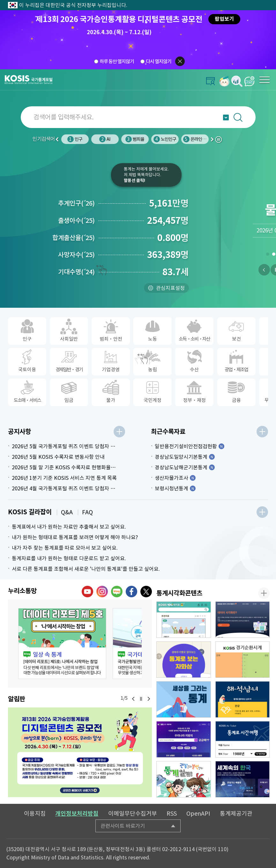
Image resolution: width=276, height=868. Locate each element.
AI (105, 139)
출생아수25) (76, 221)
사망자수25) (76, 255)
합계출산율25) (74, 238)
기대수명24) (76, 272)
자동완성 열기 (226, 117)
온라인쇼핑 (197, 139)
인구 (75, 139)
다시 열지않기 (159, 61)
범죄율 (135, 139)
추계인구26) (76, 203)
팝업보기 (224, 19)
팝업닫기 (180, 61)
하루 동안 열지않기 (117, 61)
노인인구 (165, 139)
